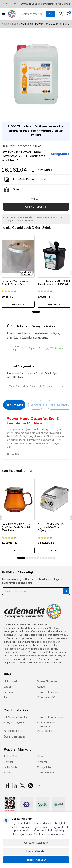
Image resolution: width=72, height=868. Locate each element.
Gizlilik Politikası (14, 731)
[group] (36, 74)
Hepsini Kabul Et (36, 860)
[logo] (12, 14)
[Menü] (3, 14)
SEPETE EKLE (18, 304)
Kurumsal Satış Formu (51, 717)
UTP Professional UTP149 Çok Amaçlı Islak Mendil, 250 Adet (54, 282)
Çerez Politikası (47, 731)
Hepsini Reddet (36, 851)
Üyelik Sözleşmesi (15, 737)
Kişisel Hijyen (10, 24)
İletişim (8, 692)
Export (35, 348)
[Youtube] (39, 786)
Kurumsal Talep (17, 348)
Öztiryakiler (44, 767)
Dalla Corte (11, 767)
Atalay (8, 773)
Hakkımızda (11, 681)
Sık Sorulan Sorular (16, 717)
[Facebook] (6, 786)
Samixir (9, 762)
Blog (7, 697)
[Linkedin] (14, 786)
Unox (40, 756)
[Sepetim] (68, 14)
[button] (36, 312)
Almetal (42, 762)
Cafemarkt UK (46, 697)
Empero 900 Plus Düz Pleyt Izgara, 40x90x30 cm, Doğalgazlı (52, 527)
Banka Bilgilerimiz (48, 681)
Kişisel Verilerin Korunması (46, 724)
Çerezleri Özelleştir (36, 843)
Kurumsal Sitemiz (48, 692)
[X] (22, 786)
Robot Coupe (12, 756)
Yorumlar (36, 405)
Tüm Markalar (46, 773)
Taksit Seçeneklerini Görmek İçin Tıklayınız (36, 386)
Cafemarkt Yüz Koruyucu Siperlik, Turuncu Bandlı (15, 282)
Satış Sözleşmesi (14, 722)
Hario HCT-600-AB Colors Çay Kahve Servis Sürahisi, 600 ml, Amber (16, 527)
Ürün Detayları (14, 405)
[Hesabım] (61, 14)
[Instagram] (31, 786)
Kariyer (41, 687)
